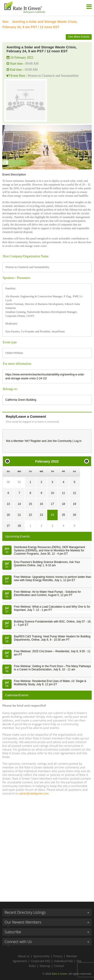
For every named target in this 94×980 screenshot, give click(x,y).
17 (52, 504)
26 (74, 515)
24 (52, 515)
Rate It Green (59, 974)
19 (74, 504)
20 (8, 515)
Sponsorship (41, 956)
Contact (59, 966)
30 (8, 482)
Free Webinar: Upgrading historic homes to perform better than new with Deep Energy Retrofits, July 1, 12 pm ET (53, 579)
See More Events (79, 37)
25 (63, 515)
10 (52, 493)
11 (63, 493)
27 (8, 526)
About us (24, 956)
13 (8, 504)
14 (19, 504)
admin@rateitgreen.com (34, 794)
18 (63, 504)
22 (30, 515)
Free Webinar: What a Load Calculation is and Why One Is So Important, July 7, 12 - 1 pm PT (52, 608)
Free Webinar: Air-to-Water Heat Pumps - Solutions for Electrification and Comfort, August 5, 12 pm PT (47, 593)
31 (19, 482)
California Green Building (21, 400)
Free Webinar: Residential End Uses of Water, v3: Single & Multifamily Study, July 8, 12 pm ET (50, 683)
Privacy (58, 956)
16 (41, 504)
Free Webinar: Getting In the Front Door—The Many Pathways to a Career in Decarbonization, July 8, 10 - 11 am (52, 668)
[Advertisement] (47, 846)
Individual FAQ (63, 961)
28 (19, 526)
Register (36, 441)
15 (30, 504)
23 (41, 515)
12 (74, 493)
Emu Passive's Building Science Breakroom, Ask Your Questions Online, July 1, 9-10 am (47, 564)
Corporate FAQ (40, 961)
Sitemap (45, 966)
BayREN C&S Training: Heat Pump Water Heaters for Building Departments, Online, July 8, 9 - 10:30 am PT (52, 638)
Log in (78, 441)
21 (19, 515)
